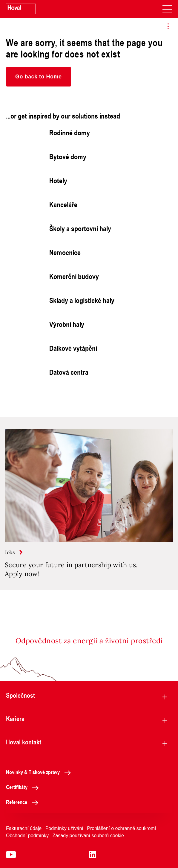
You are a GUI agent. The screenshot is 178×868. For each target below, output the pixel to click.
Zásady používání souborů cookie (88, 836)
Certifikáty (24, 787)
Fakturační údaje (24, 828)
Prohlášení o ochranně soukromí (121, 828)
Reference (24, 802)
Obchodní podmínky (27, 836)
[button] (39, 77)
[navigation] (167, 9)
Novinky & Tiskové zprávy (40, 772)
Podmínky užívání (64, 828)
